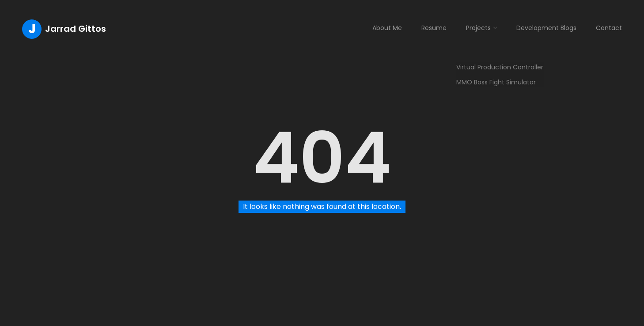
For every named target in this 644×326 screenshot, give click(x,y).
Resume (434, 28)
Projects (478, 28)
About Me (387, 28)
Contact (609, 28)
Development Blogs (546, 28)
